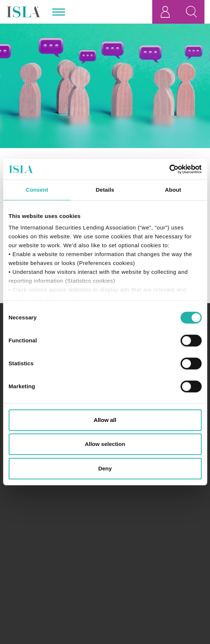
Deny (105, 468)
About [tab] (173, 190)
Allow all (105, 420)
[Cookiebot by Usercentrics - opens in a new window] (169, 169)
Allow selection (105, 444)
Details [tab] (105, 190)
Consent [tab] (37, 190)
